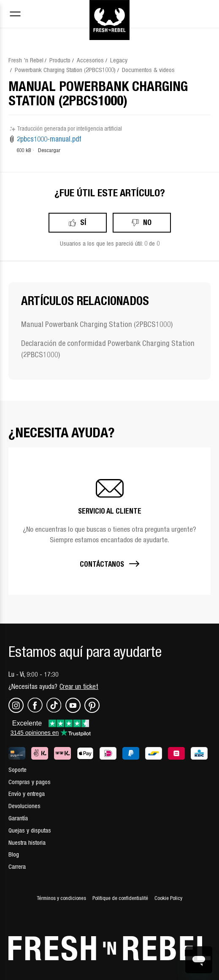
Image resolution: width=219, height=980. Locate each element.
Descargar (49, 150)
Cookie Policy (168, 898)
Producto (60, 60)
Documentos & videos (148, 70)
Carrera (17, 866)
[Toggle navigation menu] (15, 15)
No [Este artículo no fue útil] (147, 222)
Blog (14, 854)
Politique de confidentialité (120, 898)
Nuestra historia (27, 842)
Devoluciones (24, 806)
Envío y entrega (27, 794)
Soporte (18, 770)
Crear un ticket (79, 686)
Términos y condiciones (61, 898)
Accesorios (90, 60)
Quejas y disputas (30, 830)
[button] (109, 521)
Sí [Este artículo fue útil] (83, 222)
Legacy (119, 60)
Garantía (18, 818)
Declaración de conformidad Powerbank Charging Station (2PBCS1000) (108, 349)
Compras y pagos (30, 782)
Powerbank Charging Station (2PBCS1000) (65, 70)
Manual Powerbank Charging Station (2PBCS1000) (97, 324)
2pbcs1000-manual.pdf (49, 139)
